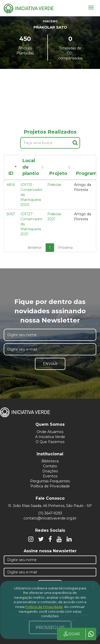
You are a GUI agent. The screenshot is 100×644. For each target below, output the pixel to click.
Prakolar (54, 185)
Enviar (50, 364)
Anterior (35, 248)
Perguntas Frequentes (50, 481)
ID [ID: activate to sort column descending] (11, 173)
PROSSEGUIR (50, 627)
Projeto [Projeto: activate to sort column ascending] (58, 173)
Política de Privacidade (50, 486)
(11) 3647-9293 (50, 513)
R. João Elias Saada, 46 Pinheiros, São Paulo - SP (50, 506)
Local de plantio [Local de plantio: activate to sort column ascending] (31, 167)
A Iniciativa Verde (50, 437)
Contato (50, 466)
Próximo (65, 248)
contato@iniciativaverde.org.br (50, 518)
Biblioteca (50, 461)
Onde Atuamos (50, 432)
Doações (50, 471)
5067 (11, 214)
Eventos (50, 476)
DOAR (71, 634)
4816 (11, 185)
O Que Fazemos (50, 442)
